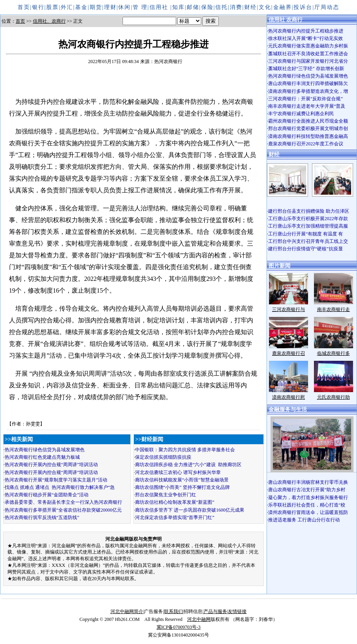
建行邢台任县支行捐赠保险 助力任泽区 (309, 211)
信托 (222, 7)
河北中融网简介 (127, 611)
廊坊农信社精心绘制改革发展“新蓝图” (175, 502)
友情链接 (237, 611)
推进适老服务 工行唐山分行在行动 (304, 520)
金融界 (283, 7)
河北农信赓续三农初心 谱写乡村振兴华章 (178, 472)
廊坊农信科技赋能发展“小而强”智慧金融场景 (182, 480)
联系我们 (173, 611)
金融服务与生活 (288, 410)
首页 (24, 7)
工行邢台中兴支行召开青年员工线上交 (308, 241)
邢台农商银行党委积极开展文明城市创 (308, 128)
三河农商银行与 (288, 309)
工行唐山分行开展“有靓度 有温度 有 (306, 234)
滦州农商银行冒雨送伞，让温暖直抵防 (308, 512)
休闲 (124, 7)
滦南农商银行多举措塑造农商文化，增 (308, 91)
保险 (207, 7)
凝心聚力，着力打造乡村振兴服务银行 (308, 497)
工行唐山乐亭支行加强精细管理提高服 (308, 226)
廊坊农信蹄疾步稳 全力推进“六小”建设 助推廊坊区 (188, 465)
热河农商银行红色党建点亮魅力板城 (42, 457)
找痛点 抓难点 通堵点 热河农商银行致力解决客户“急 (60, 487)
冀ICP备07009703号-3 (179, 627)
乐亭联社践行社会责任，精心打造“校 (307, 505)
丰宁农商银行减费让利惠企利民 (301, 114)
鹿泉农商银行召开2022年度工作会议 (306, 144)
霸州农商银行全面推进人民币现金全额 (308, 121)
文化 (265, 7)
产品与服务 (215, 611)
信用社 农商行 (286, 20)
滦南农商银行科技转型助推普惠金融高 (308, 136)
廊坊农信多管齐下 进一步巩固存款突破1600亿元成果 (190, 510)
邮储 (193, 7)
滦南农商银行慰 (288, 397)
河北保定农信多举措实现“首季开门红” (175, 517)
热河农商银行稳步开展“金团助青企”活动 (47, 495)
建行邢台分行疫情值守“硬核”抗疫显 (306, 249)
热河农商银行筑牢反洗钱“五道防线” (42, 517)
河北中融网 (199, 619)
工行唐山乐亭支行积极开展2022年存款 (308, 219)
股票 (52, 7)
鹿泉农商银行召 (288, 353)
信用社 (160, 7)
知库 (178, 7)
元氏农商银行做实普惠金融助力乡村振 (308, 46)
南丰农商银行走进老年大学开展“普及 (307, 106)
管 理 (140, 7)
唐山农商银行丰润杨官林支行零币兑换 (308, 482)
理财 (110, 7)
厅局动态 (327, 7)
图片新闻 (279, 266)
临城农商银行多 (334, 353)
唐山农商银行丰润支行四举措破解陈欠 (308, 83)
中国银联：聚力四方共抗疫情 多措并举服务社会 (185, 450)
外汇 (67, 7)
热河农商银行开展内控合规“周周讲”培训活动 (51, 465)
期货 (96, 7)
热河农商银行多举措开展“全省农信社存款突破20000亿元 (63, 510)
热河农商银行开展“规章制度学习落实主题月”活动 (56, 480)
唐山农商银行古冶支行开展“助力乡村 (307, 490)
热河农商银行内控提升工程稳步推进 (306, 31)
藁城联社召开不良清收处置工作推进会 (308, 54)
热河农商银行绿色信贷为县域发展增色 (45, 450)
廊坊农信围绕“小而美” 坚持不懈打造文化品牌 (182, 487)
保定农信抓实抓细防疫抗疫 (163, 457)
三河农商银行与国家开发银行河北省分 (308, 61)
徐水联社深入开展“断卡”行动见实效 (306, 38)
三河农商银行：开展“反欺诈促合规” (306, 99)
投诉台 (303, 7)
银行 (38, 7)
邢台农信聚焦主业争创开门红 (166, 495)
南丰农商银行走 (334, 309)
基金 (81, 7)
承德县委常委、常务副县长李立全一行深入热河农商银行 (63, 502)
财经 (251, 7)
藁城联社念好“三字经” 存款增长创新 (306, 69)
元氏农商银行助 (334, 397)
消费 (236, 7)
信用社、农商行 (49, 21)
